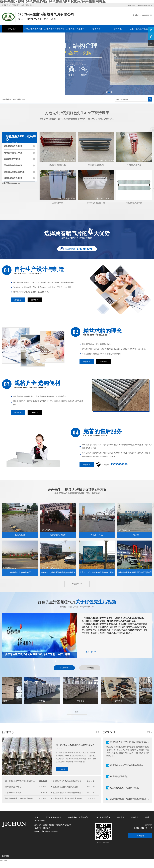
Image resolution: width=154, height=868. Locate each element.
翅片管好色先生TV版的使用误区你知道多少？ (130, 799)
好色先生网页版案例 (75, 29)
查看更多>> (77, 584)
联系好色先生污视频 (145, 5)
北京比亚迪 (20, 535)
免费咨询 (140, 836)
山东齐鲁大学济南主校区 (20, 572)
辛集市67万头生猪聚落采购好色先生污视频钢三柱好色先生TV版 (58, 574)
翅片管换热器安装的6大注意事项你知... (68, 798)
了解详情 (62, 769)
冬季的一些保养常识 (13, 793)
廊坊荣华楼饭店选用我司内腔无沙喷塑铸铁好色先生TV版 (135, 574)
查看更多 (18, 300)
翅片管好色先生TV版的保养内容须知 (67, 781)
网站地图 (132, 5)
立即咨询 (35, 300)
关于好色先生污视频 (33, 29)
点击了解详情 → (92, 652)
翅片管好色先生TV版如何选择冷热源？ (68, 793)
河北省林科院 (97, 535)
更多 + (77, 712)
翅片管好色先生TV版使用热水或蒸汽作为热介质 (77, 747)
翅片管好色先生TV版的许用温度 (65, 787)
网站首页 (12, 29)
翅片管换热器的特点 (13, 787)
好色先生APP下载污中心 (54, 32)
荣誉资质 (97, 29)
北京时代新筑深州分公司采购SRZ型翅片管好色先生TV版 (97, 574)
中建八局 (135, 535)
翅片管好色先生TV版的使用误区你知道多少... (23, 798)
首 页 (37, 817)
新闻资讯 (118, 29)
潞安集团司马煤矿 (58, 535)
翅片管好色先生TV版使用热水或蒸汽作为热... (23, 781)
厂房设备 (64, 668)
